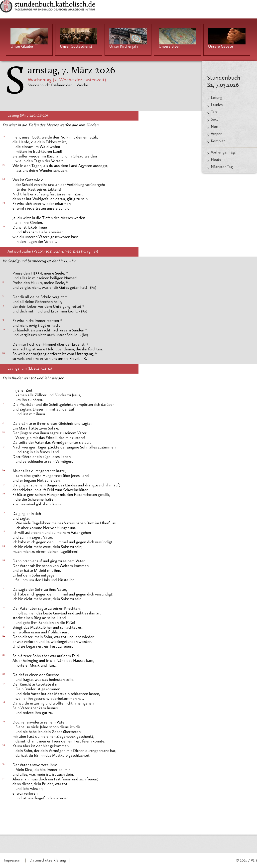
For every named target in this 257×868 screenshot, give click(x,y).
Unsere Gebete (221, 47)
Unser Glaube (22, 47)
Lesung (217, 98)
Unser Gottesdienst (76, 47)
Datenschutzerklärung (48, 861)
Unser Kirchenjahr (124, 47)
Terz (214, 112)
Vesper (216, 134)
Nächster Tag (222, 167)
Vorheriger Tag (223, 152)
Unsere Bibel (169, 47)
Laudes (217, 105)
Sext (214, 120)
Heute (216, 160)
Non (214, 127)
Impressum (13, 861)
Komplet (218, 141)
